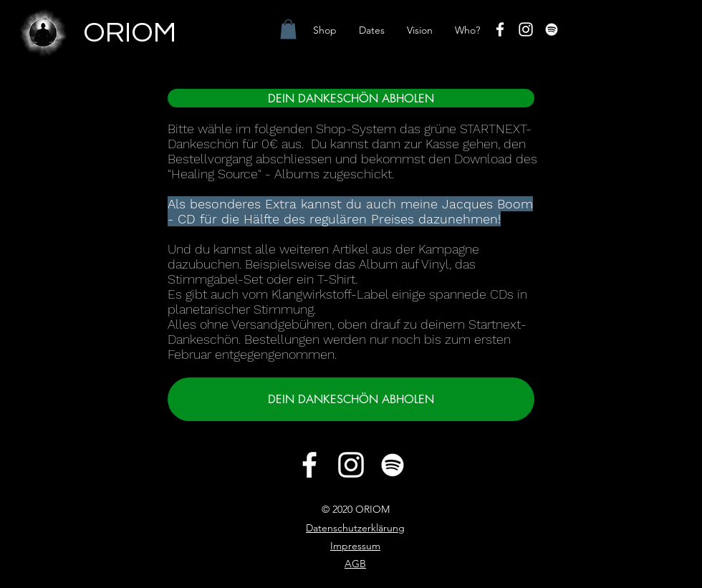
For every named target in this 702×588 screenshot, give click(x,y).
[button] (288, 29)
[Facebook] (500, 29)
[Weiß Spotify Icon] (552, 29)
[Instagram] (526, 29)
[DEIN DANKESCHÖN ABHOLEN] (351, 98)
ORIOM (130, 33)
